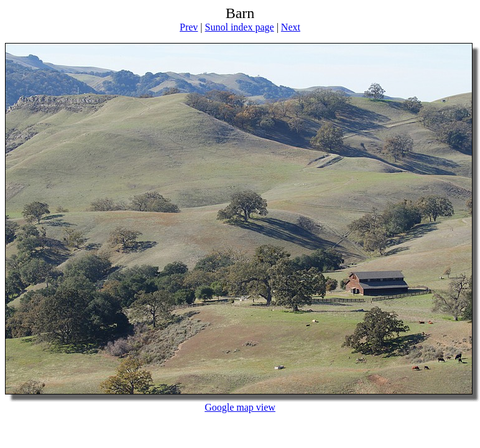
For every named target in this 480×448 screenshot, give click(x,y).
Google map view (240, 407)
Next (291, 27)
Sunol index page (240, 27)
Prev (189, 27)
